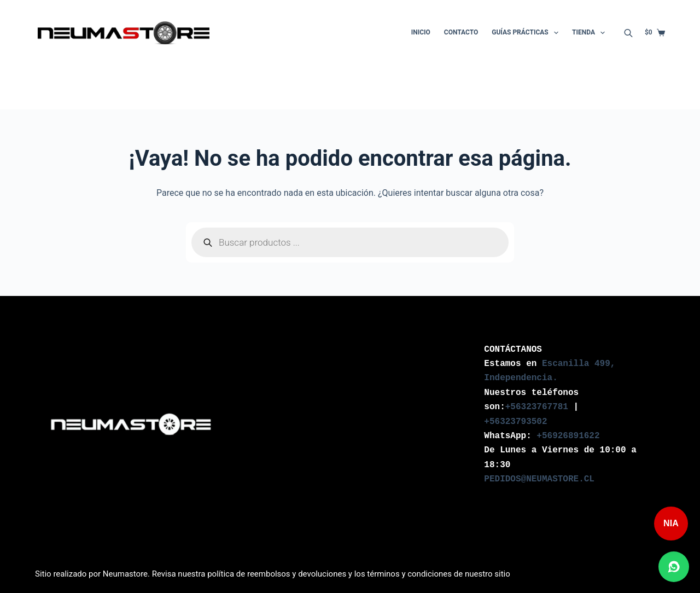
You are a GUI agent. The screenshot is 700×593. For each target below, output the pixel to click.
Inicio (421, 32)
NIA (671, 523)
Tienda (591, 33)
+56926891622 (568, 436)
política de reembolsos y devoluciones (277, 574)
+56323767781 (537, 407)
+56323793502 (515, 422)
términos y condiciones (409, 574)
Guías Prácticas (527, 33)
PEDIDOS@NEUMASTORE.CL (539, 479)
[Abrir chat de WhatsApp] (674, 567)
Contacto (461, 32)
